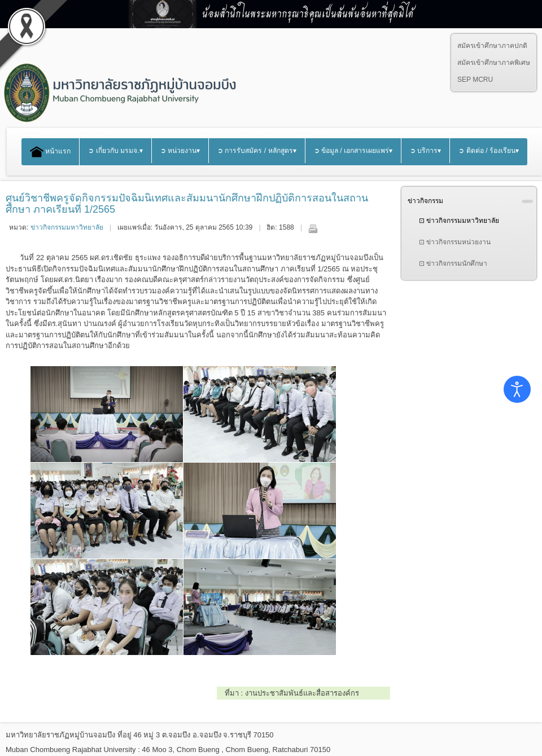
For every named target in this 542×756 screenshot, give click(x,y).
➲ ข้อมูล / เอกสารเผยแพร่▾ (353, 151)
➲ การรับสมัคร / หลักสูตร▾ (257, 151)
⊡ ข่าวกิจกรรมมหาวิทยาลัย (459, 221)
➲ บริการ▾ (425, 151)
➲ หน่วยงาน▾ (180, 151)
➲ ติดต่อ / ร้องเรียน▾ (489, 151)
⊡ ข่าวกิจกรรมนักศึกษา (453, 263)
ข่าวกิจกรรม (425, 201)
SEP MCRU (475, 80)
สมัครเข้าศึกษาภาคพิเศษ (494, 63)
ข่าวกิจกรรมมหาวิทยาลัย (67, 227)
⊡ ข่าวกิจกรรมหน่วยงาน (455, 242)
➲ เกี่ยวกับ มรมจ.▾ (115, 151)
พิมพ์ (313, 228)
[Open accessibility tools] (517, 389)
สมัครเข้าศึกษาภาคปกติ (492, 46)
